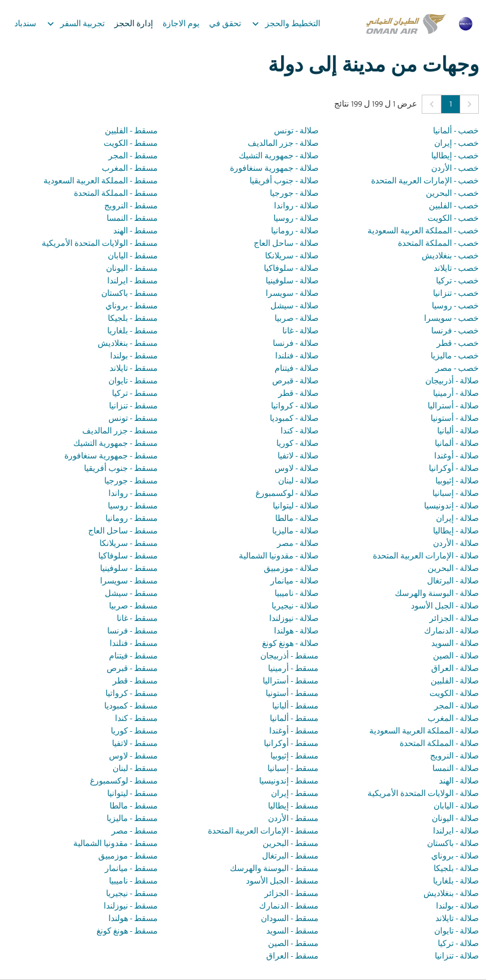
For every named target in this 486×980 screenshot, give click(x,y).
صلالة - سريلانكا (292, 256)
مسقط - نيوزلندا (131, 906)
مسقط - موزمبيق (128, 856)
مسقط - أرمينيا (293, 669)
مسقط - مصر (135, 831)
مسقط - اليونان (132, 269)
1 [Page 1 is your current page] (451, 104)
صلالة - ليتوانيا (296, 506)
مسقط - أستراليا (291, 681)
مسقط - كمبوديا (131, 706)
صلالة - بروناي (455, 856)
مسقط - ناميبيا (133, 881)
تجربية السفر (73, 24)
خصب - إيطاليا (455, 156)
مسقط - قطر (135, 681)
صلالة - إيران (457, 519)
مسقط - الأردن (293, 819)
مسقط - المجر (133, 156)
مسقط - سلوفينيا (129, 569)
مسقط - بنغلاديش (128, 344)
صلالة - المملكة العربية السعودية (424, 731)
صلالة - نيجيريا (295, 606)
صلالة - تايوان (457, 931)
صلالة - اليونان (455, 819)
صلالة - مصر (298, 544)
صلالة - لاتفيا (298, 456)
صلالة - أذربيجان (452, 381)
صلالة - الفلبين (455, 681)
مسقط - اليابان (133, 256)
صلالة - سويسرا (292, 294)
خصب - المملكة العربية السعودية (423, 231)
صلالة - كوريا (297, 444)
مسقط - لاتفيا (135, 744)
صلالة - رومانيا (295, 231)
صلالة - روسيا (296, 219)
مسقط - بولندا (134, 356)
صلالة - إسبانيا (456, 494)
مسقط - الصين (293, 944)
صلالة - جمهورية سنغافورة (274, 169)
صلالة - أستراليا (453, 406)
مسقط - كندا (136, 719)
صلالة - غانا (300, 331)
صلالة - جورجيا (294, 194)
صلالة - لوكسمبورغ (287, 494)
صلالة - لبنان (298, 481)
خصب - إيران (457, 144)
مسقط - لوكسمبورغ (124, 781)
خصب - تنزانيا (456, 294)
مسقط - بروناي (132, 306)
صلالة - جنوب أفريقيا (284, 181)
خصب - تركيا (457, 281)
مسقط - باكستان (130, 294)
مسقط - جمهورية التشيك (116, 444)
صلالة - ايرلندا (456, 831)
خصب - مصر (457, 369)
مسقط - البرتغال (290, 856)
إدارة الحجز (134, 24)
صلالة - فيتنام (297, 369)
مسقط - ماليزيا (132, 819)
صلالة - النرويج (454, 756)
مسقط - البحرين (291, 844)
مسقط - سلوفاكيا (128, 556)
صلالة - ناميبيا (297, 594)
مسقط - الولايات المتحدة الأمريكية (100, 244)
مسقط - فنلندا (134, 644)
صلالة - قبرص (295, 381)
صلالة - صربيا (297, 319)
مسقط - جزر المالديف (120, 431)
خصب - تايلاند (456, 269)
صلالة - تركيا (458, 944)
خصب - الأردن (455, 169)
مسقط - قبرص (132, 669)
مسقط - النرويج (131, 206)
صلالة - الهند (459, 781)
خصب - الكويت (453, 219)
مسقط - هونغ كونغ (127, 931)
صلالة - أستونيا (455, 419)
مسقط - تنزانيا (133, 406)
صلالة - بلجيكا (456, 869)
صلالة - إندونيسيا (451, 506)
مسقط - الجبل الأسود (282, 881)
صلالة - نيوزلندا (294, 619)
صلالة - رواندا (296, 206)
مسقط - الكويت (131, 144)
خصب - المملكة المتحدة (438, 244)
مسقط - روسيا (133, 506)
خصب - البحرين (452, 194)
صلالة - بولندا (457, 906)
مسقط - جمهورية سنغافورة (111, 456)
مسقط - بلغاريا (133, 331)
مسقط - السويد (292, 931)
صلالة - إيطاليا (456, 531)
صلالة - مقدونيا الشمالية (279, 556)
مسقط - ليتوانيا (133, 794)
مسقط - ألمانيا (294, 719)
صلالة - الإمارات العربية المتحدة (426, 556)
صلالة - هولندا (296, 631)
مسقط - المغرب (130, 169)
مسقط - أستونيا (292, 694)
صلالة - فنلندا (297, 356)
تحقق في (225, 24)
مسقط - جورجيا (131, 481)
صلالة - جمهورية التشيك (279, 156)
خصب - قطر (458, 344)
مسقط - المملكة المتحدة (116, 194)
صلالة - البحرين (453, 569)
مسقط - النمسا (132, 219)
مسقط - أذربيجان (289, 656)
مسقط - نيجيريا (132, 894)
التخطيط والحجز (283, 24)
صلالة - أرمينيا (456, 394)
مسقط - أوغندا (294, 731)
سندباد (25, 24)
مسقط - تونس (133, 419)
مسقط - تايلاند (134, 369)
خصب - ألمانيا (456, 131)
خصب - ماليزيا (455, 356)
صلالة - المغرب (453, 719)
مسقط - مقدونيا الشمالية (116, 844)
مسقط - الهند (135, 231)
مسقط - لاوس (133, 756)
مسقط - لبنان (135, 769)
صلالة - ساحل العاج (286, 244)
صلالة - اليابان (456, 806)
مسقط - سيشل (131, 594)
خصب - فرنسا (455, 331)
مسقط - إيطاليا (293, 806)
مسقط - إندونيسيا (289, 781)
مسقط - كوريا (134, 731)
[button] (469, 104)
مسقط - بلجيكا (133, 319)
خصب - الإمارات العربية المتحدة (425, 181)
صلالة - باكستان (453, 844)
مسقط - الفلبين (131, 131)
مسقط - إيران (295, 794)
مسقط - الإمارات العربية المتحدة (263, 831)
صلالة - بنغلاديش (451, 894)
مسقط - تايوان (133, 381)
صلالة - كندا (300, 431)
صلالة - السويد (455, 644)
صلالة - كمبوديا (294, 419)
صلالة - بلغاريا (456, 881)
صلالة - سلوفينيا (292, 281)
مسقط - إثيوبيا (295, 756)
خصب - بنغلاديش (450, 256)
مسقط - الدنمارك (289, 906)
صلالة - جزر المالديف (283, 144)
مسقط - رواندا (133, 494)
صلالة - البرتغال (453, 581)
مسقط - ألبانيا (295, 706)
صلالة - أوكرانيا (454, 469)
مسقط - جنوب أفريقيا (121, 469)
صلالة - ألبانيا (458, 431)
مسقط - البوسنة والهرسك (274, 869)
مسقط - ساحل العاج (123, 531)
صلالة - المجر (457, 706)
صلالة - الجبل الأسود (445, 606)
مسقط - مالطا (134, 806)
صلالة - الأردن (456, 544)
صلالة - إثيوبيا (457, 481)
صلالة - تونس (296, 131)
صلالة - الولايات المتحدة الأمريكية (423, 794)
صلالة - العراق (455, 669)
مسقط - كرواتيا (132, 694)
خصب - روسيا (455, 306)
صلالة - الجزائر (454, 619)
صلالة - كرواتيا (295, 406)
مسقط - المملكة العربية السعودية (101, 181)
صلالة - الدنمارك (451, 631)
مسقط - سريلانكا (129, 544)
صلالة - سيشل (295, 306)
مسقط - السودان (290, 919)
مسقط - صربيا (133, 606)
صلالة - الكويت (454, 694)
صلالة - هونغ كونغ (290, 644)
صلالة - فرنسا (296, 344)
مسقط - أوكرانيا (291, 744)
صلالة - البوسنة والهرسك (437, 594)
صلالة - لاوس (297, 469)
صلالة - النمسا (456, 769)
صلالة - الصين (456, 656)
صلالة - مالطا (297, 519)
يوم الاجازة (181, 24)
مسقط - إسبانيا (293, 769)
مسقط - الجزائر (292, 894)
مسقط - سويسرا (129, 581)
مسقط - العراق (292, 956)
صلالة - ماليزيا (295, 531)
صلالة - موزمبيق (291, 569)
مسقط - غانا (137, 619)
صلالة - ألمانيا (457, 444)
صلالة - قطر (298, 394)
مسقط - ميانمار (131, 869)
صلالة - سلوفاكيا (291, 269)
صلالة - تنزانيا (457, 956)
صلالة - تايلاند (457, 919)
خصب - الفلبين (454, 206)
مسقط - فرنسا (133, 631)
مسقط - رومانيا (132, 519)
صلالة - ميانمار (295, 581)
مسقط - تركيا (135, 394)
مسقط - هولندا (133, 919)
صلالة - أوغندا (457, 456)
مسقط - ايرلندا (133, 281)
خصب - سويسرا (451, 319)
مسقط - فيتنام (133, 656)
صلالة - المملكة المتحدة (439, 744)
